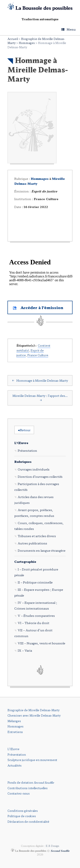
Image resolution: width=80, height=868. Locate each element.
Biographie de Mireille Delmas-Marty (33, 710)
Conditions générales (23, 811)
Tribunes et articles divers (37, 536)
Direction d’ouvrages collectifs (40, 477)
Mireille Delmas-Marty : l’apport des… (40, 398)
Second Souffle (60, 851)
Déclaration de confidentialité (28, 822)
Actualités (15, 765)
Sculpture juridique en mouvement (32, 760)
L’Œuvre (21, 443)
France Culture (38, 355)
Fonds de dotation (31, 782)
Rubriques (23, 462)
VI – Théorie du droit (33, 623)
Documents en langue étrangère (42, 550)
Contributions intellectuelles (28, 788)
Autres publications (32, 543)
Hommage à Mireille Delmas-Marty (40, 380)
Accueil (13, 39)
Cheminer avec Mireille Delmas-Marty (34, 715)
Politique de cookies (22, 816)
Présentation (27, 450)
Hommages (27, 43)
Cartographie (25, 562)
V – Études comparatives (36, 616)
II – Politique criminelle (35, 582)
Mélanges (14, 721)
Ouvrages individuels (34, 469)
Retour (24, 430)
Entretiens (15, 732)
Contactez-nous (19, 793)
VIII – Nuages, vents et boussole (41, 643)
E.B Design (52, 846)
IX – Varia (25, 650)
